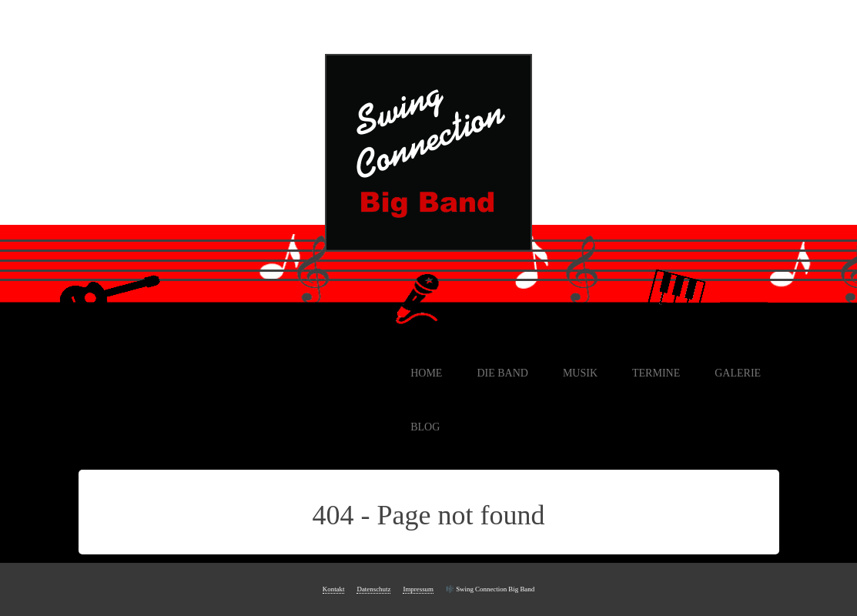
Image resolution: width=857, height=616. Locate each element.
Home (426, 373)
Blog (425, 427)
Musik (580, 373)
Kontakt (334, 589)
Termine (656, 373)
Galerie (738, 373)
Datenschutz (373, 589)
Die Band (502, 373)
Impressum (418, 589)
